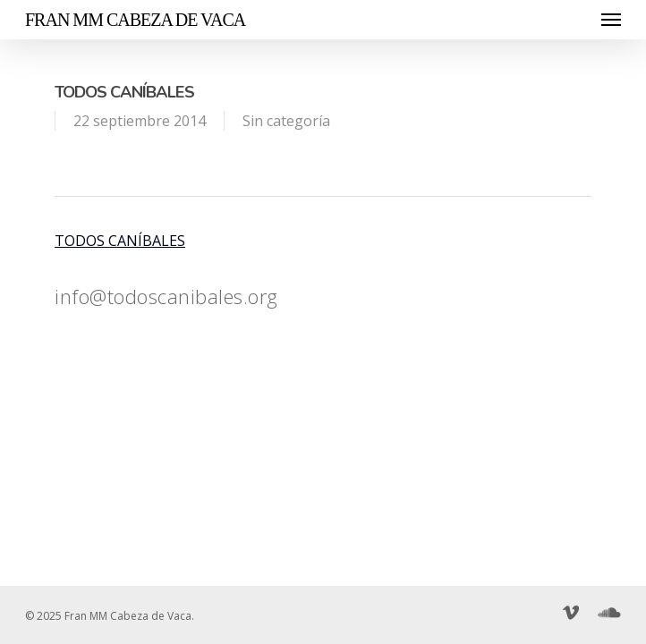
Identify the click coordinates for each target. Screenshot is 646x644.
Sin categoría (286, 121)
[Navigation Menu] (611, 20)
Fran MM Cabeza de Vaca (135, 20)
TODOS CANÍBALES (120, 241)
